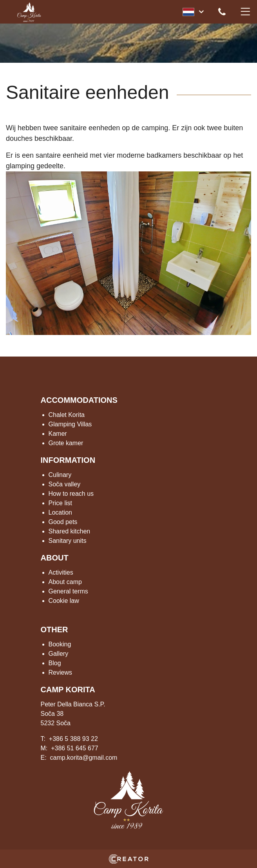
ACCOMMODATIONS (79, 400)
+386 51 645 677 (75, 748)
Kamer (58, 434)
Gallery (59, 654)
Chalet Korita (67, 415)
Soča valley (65, 484)
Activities (61, 572)
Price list (60, 503)
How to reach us (71, 494)
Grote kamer (66, 443)
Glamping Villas (70, 424)
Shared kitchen (70, 531)
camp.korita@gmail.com (84, 758)
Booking (60, 644)
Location (61, 512)
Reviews (60, 672)
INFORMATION (68, 460)
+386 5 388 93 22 (73, 739)
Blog (55, 663)
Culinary (60, 475)
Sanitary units (68, 541)
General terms (68, 591)
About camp (65, 582)
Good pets (63, 522)
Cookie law (64, 601)
